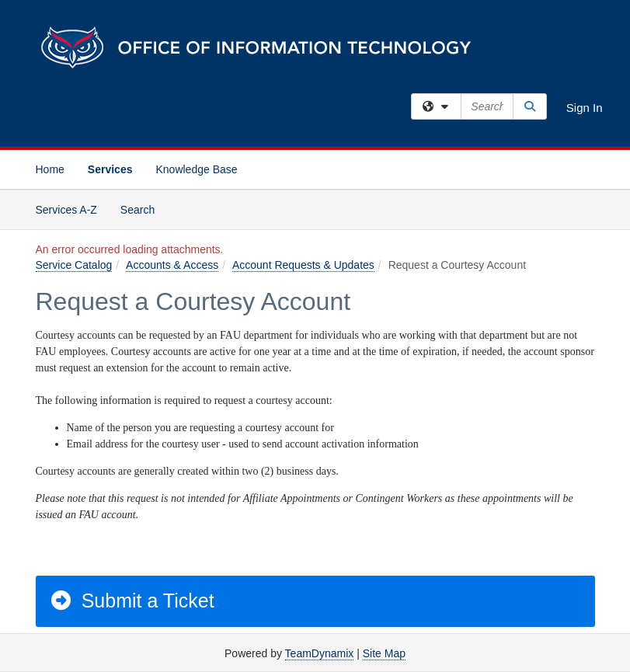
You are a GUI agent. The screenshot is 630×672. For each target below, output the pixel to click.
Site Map (384, 653)
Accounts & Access (172, 265)
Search (143, 209)
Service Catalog (74, 265)
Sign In (585, 108)
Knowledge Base (196, 169)
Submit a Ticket (132, 601)
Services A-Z (66, 210)
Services (110, 169)
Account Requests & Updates (303, 265)
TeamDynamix (320, 653)
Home (50, 169)
